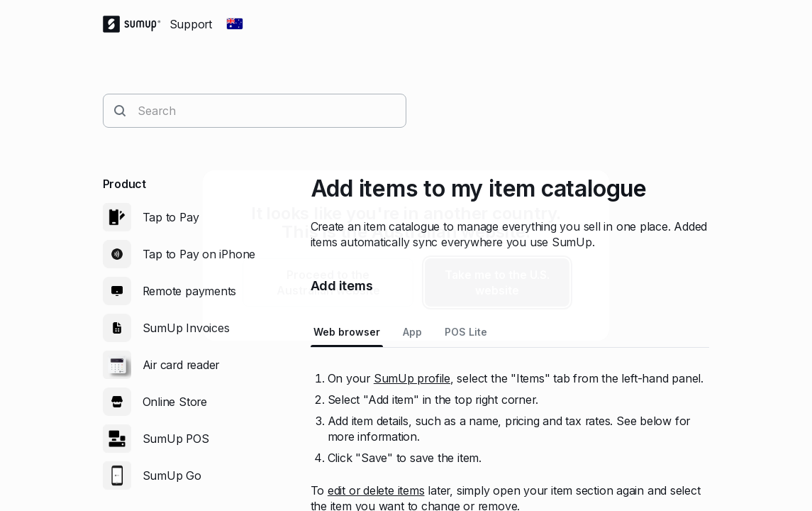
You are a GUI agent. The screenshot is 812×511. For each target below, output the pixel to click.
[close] (586, 193)
